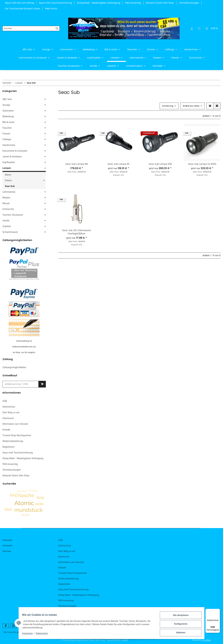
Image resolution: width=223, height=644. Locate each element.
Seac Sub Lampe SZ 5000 (202, 164)
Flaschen (7, 128)
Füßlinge (7, 139)
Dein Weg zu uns (11, 412)
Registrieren (9, 447)
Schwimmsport (10, 232)
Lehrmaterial (9, 192)
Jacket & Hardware (12, 157)
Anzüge (6, 105)
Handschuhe (9, 145)
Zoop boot (22, 491)
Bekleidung (8, 116)
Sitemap (7, 551)
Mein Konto (51, 9)
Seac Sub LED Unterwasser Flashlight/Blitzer (77, 232)
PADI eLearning (133, 3)
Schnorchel (8, 209)
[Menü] (218, 611)
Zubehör (7, 226)
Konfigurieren (179, 625)
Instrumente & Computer (15, 151)
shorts (25, 515)
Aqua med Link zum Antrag (20, 3)
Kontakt (6, 430)
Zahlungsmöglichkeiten (14, 367)
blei (8, 509)
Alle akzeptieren (179, 617)
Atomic (24, 503)
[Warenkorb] (212, 28)
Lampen (7, 168)
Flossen (6, 134)
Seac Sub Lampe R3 (119, 164)
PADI (14, 495)
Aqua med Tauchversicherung (56, 3)
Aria (40, 497)
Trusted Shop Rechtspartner (17, 435)
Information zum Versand (15, 424)
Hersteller (7, 546)
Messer (6, 203)
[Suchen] (29, 29)
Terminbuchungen (189, 3)
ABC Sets (7, 99)
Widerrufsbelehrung (13, 441)
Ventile (6, 221)
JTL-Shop (207, 640)
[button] (192, 28)
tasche (27, 495)
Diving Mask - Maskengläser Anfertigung (99, 3)
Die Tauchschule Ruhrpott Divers (23, 9)
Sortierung (168, 106)
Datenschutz (44, 634)
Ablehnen (179, 633)
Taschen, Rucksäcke (13, 215)
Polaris (8, 180)
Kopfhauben (9, 162)
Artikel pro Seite (191, 106)
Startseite (7, 540)
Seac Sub (10, 186)
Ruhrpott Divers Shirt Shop (160, 3)
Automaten (8, 111)
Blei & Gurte (8, 122)
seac (40, 504)
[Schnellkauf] (21, 384)
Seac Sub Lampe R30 (160, 164)
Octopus (33, 491)
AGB (5, 401)
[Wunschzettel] (199, 28)
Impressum (29, 634)
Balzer (8, 175)
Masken (6, 198)
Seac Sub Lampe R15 (77, 164)
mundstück (29, 510)
